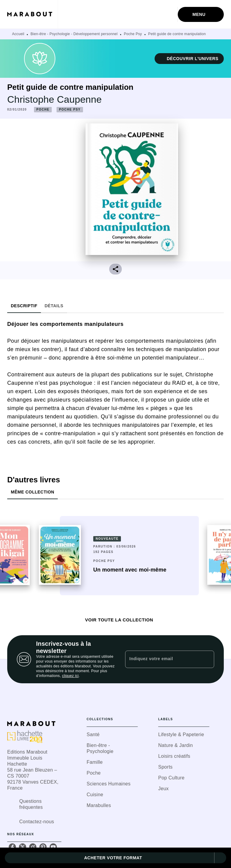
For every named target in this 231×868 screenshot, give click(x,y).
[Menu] (201, 14)
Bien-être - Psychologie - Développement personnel (74, 34)
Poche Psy (133, 34)
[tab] (24, 306)
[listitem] (12, 847)
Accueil (18, 34)
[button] (189, 59)
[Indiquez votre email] (162, 659)
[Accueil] (32, 14)
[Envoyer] (207, 659)
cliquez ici (70, 676)
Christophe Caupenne (54, 99)
